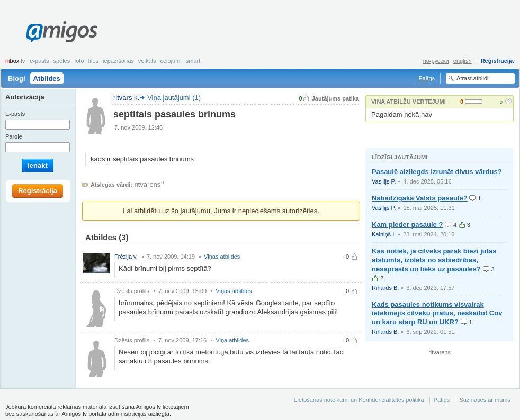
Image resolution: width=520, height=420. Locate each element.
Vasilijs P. (384, 181)
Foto (79, 61)
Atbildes (47, 79)
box (15, 61)
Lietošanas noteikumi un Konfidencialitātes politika (359, 400)
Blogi (17, 79)
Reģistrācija (497, 61)
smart (193, 61)
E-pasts (39, 61)
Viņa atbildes (232, 340)
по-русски (436, 61)
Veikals (147, 61)
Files (94, 61)
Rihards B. (385, 288)
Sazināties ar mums (485, 400)
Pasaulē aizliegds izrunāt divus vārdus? (437, 172)
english (463, 61)
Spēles (61, 61)
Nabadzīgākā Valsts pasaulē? (420, 198)
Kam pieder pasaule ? (407, 225)
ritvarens (148, 184)
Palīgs (427, 78)
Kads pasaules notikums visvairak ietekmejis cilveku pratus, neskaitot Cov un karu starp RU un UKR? (437, 313)
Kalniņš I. (384, 234)
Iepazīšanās (118, 61)
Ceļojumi (171, 61)
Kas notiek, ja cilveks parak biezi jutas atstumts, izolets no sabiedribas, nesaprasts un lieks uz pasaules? (434, 260)
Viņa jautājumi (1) (174, 98)
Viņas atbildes (222, 257)
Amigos (62, 32)
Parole (14, 136)
